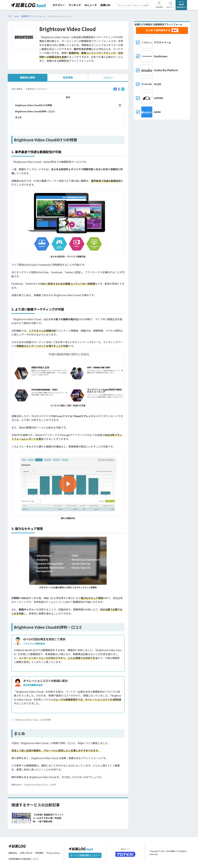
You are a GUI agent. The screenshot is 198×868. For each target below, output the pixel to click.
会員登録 (159, 7)
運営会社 (13, 853)
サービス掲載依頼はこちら (85, 855)
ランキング (75, 5)
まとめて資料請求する (158, 30)
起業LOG (105, 5)
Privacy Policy (53, 853)
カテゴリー (59, 5)
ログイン (170, 7)
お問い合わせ (26, 853)
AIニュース (91, 5)
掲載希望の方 (181, 7)
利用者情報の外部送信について (24, 859)
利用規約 (39, 853)
